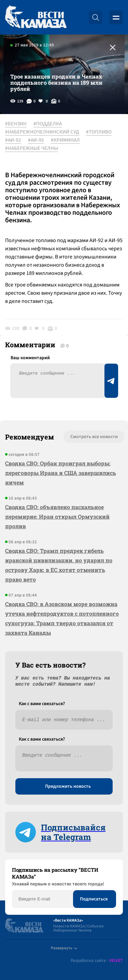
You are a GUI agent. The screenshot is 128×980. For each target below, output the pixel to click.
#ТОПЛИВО (99, 132)
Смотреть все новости (94, 437)
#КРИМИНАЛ (65, 140)
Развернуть (64, 948)
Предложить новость (68, 786)
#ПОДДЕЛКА (48, 124)
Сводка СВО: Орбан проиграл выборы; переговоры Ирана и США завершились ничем (61, 473)
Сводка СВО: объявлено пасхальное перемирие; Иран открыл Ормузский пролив (57, 516)
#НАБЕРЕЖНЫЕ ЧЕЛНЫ (32, 149)
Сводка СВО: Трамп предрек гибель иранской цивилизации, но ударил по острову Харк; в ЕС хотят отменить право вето (59, 565)
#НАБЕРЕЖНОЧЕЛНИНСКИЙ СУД (42, 132)
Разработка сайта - (97, 961)
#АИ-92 (13, 140)
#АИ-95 (36, 140)
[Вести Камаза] (36, 17)
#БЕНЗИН (16, 124)
